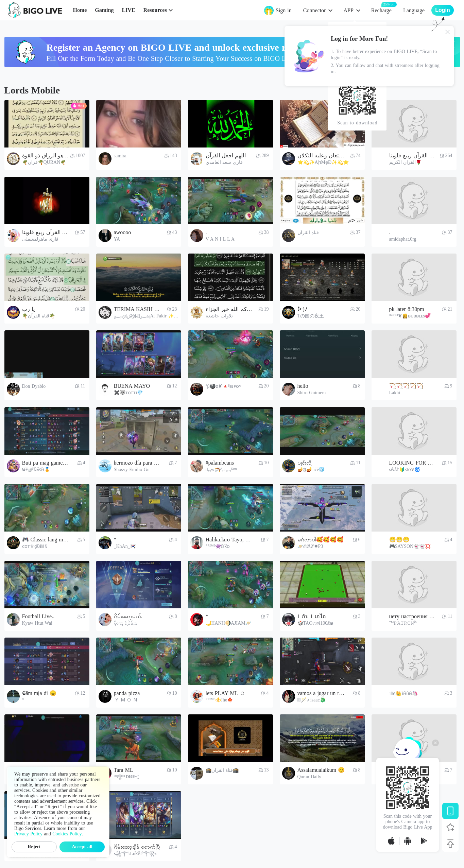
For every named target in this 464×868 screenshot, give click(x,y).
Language (414, 10)
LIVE (128, 10)
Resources (155, 10)
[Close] (448, 32)
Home (80, 10)
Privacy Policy (28, 834)
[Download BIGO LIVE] (450, 811)
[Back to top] (450, 844)
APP (348, 10)
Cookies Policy (67, 834)
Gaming (104, 10)
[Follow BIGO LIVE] (450, 827)
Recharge (381, 10)
